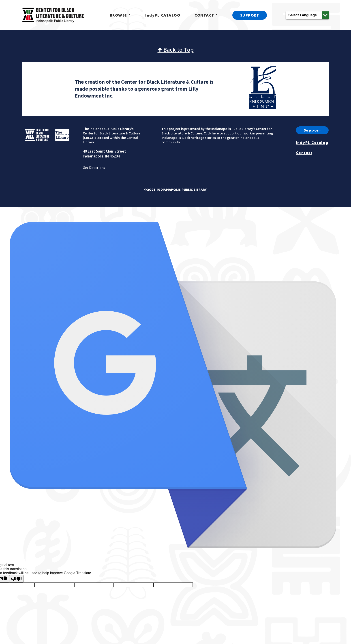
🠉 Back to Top (176, 50)
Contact (304, 153)
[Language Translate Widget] (307, 15)
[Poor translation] (16, 579)
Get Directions (94, 168)
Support (312, 130)
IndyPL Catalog (312, 143)
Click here (211, 133)
